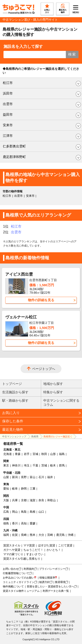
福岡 (6, 535)
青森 (18, 454)
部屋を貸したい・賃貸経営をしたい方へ (51, 586)
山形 (53, 454)
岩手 (27, 454)
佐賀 (15, 535)
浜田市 (8, 93)
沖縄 (71, 535)
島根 (33, 512)
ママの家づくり (13, 554)
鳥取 (24, 512)
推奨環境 (60, 582)
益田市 (8, 114)
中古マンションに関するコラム (61, 403)
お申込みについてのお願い (19, 578)
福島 (62, 454)
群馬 (62, 465)
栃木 (53, 465)
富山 (33, 477)
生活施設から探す (15, 392)
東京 (6, 465)
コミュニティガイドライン (19, 582)
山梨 (6, 477)
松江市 (8, 83)
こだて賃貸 (65, 545)
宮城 (35, 454)
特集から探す (53, 392)
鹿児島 (60, 535)
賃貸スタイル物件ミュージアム (21, 591)
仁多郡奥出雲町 (14, 146)
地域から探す (53, 384)
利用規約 (29, 569)
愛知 (6, 489)
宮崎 (50, 535)
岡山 (15, 512)
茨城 (44, 465)
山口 (41, 512)
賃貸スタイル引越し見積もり (22, 559)
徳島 (6, 523)
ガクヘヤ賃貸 (12, 550)
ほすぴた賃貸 (47, 545)
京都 (24, 500)
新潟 (15, 477)
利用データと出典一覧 (56, 591)
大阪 (6, 500)
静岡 (24, 489)
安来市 (8, 125)
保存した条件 (13, 421)
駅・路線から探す (15, 400)
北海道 (8, 454)
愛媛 (33, 523)
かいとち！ (54, 550)
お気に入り (11, 413)
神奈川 (16, 465)
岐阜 (15, 489)
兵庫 (15, 500)
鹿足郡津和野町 (14, 157)
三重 (33, 489)
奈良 (41, 500)
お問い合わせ (11, 569)
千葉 (35, 465)
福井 (50, 477)
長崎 (24, 535)
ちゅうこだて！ (33, 550)
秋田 (44, 454)
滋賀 (33, 500)
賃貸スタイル (12, 545)
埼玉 (27, 465)
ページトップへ (44, 369)
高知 (24, 523)
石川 (41, 477)
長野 (24, 477)
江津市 (8, 136)
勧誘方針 (45, 582)
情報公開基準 (47, 578)
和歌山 (51, 500)
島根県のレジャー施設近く (58, 436)
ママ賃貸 (29, 545)
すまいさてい (35, 554)
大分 (41, 535)
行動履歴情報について (16, 573)
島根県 (35, 436)
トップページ (12, 384)
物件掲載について (13, 586)
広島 (6, 512)
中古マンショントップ (14, 436)
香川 (15, 523)
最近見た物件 (13, 430)
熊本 (33, 535)
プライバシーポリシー (52, 569)
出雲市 (8, 104)
